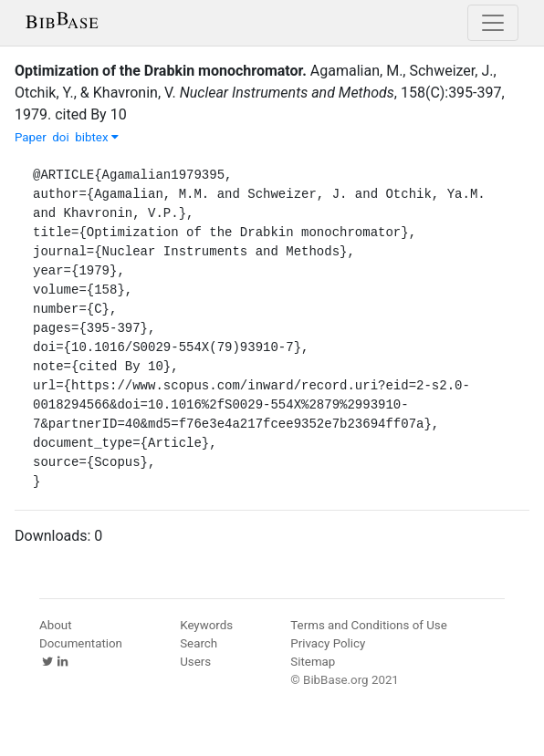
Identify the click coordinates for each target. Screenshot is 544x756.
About (56, 625)
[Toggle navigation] (493, 23)
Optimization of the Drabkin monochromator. (161, 71)
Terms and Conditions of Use (368, 625)
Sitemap (313, 662)
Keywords (206, 625)
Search (199, 643)
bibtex (97, 137)
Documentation (81, 643)
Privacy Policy (328, 643)
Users (195, 662)
